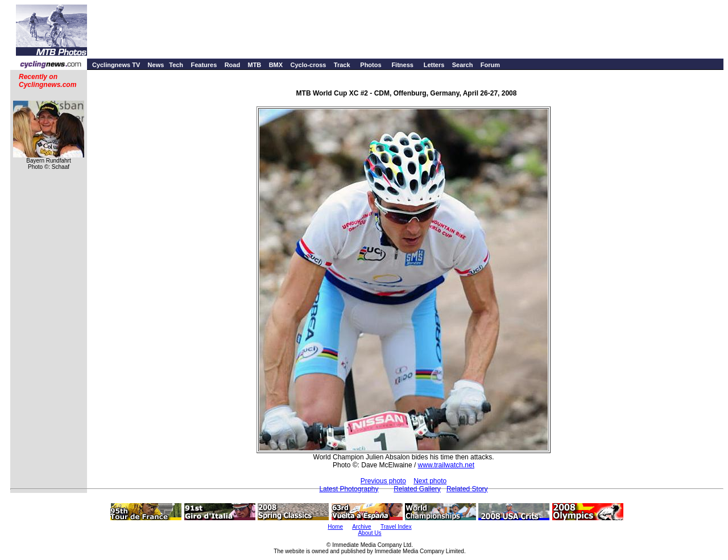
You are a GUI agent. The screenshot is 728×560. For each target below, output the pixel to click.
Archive (361, 527)
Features (204, 65)
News (156, 65)
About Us (369, 533)
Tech (176, 65)
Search (463, 65)
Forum (490, 65)
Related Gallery (417, 489)
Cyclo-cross (308, 65)
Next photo (430, 481)
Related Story (467, 489)
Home (335, 527)
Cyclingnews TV (116, 65)
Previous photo (383, 481)
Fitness (402, 65)
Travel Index (396, 527)
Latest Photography (349, 489)
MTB (254, 65)
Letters (434, 65)
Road (233, 65)
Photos (371, 65)
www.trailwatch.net (446, 465)
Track (342, 65)
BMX (276, 65)
